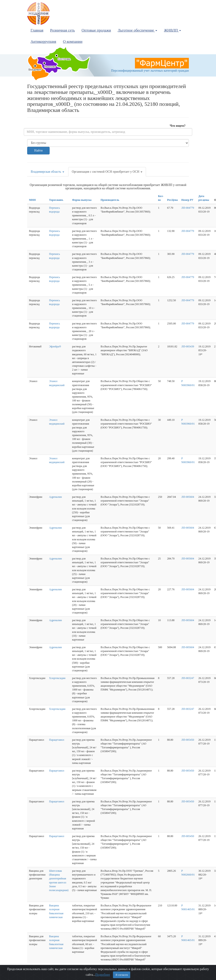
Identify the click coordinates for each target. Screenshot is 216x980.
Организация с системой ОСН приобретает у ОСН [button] (107, 172)
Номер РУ (187, 200)
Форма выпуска (82, 200)
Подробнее (103, 975)
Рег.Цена (172, 200)
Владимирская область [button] (47, 172)
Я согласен (122, 975)
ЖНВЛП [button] (172, 30)
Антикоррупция (43, 42)
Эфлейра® (55, 346)
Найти (38, 151)
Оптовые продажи (96, 30)
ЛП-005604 (188, 497)
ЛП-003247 (188, 678)
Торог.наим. (56, 200)
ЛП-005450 (188, 740)
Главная (37, 30)
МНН (32, 200)
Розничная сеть (62, 30)
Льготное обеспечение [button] (137, 30)
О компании (73, 42)
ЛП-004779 (188, 208)
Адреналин (56, 497)
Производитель (110, 200)
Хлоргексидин (57, 678)
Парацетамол (57, 740)
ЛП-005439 (188, 346)
